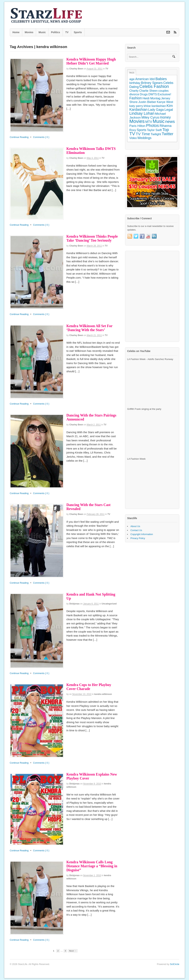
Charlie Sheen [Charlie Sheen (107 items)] (148, 91)
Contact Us (136, 530)
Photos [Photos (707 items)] (153, 125)
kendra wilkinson (103, 694)
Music (42, 32)
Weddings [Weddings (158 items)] (144, 138)
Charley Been (76, 69)
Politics (56, 32)
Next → (73, 951)
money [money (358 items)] (165, 117)
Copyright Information (142, 534)
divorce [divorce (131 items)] (134, 94)
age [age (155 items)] (132, 79)
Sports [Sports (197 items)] (141, 130)
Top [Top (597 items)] (166, 130)
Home (16, 32)
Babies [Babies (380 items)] (161, 79)
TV (67, 32)
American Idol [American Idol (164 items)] (145, 79)
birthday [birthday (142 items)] (135, 83)
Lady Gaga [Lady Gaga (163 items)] (156, 110)
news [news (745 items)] (170, 121)
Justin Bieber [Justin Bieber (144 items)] (147, 102)
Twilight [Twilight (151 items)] (156, 134)
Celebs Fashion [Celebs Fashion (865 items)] (154, 86)
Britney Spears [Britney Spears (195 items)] (152, 83)
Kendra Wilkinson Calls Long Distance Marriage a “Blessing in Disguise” (92, 866)
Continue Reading (19, 137)
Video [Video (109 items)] (133, 138)
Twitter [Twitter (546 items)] (167, 134)
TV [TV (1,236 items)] (132, 134)
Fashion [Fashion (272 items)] (136, 98)
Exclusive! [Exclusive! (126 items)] (164, 94)
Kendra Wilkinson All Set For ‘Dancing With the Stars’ (90, 328)
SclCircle (175, 964)
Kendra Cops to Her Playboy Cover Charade (89, 687)
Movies (29, 32)
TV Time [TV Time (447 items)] (143, 134)
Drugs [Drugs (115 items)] (144, 94)
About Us (135, 526)
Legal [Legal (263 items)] (169, 110)
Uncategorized (109, 604)
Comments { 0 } (41, 137)
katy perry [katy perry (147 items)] (136, 106)
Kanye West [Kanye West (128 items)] (165, 102)
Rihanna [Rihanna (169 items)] (165, 126)
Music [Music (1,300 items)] (159, 121)
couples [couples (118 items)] (164, 91)
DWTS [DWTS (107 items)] (153, 94)
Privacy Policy (138, 538)
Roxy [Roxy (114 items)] (133, 130)
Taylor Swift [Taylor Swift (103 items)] (154, 130)
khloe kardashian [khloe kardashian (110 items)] (155, 106)
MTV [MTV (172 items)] (149, 122)
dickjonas (74, 604)
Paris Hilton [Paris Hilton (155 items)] (137, 126)
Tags (132, 73)
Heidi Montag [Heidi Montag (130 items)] (151, 98)
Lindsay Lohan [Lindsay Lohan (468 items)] (142, 113)
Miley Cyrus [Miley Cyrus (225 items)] (150, 117)
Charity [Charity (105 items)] (134, 91)
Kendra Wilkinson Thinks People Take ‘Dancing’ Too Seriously (92, 238)
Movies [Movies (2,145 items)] (137, 121)
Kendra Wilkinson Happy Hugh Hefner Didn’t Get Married (91, 61)
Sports (78, 32)
